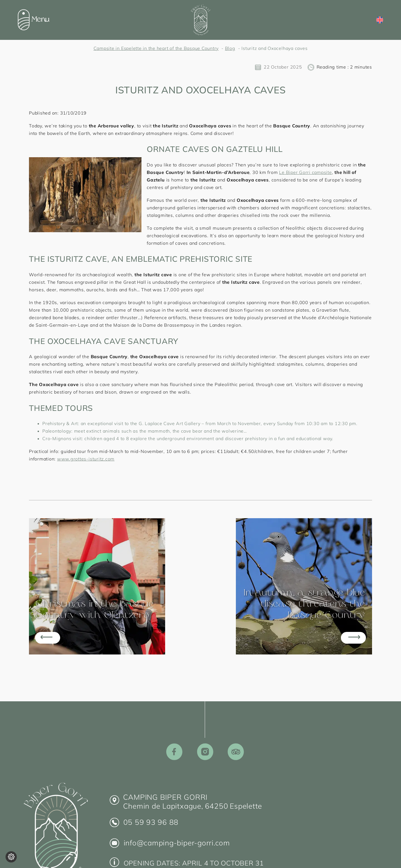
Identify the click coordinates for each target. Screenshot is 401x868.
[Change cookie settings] (11, 857)
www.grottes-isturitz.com (86, 459)
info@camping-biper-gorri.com (177, 843)
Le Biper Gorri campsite (305, 172)
